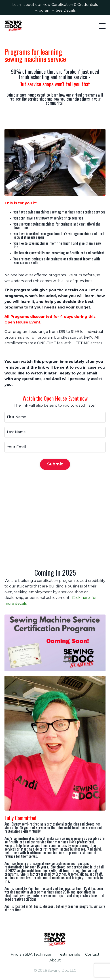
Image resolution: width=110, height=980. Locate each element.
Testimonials (69, 954)
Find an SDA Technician (32, 954)
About (55, 960)
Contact (92, 954)
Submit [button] (55, 464)
